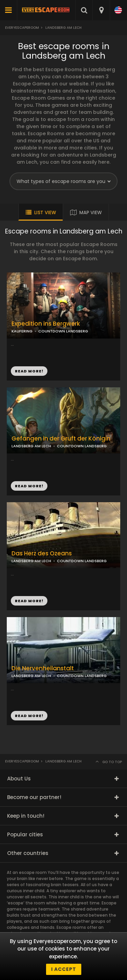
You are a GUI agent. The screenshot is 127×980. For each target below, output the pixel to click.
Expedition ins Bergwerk (46, 324)
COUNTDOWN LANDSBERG (82, 446)
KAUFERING (22, 331)
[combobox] (101, 10)
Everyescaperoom (22, 28)
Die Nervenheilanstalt (43, 668)
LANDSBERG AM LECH (31, 446)
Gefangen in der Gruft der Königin (61, 439)
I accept (64, 969)
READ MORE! (29, 486)
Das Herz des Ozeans (42, 554)
